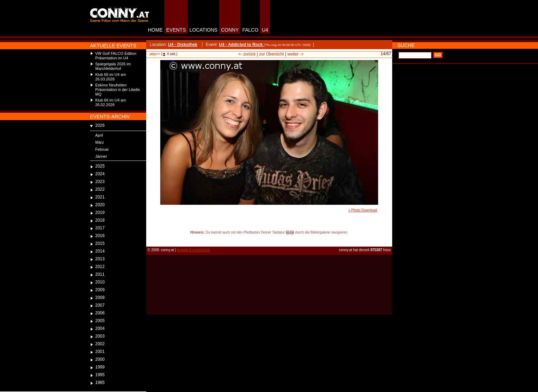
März (99, 142)
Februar (102, 149)
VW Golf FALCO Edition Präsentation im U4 (116, 56)
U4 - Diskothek (183, 45)
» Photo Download (363, 210)
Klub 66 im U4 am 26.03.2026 (111, 77)
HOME (155, 30)
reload (152, 239)
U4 (265, 30)
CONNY (230, 30)
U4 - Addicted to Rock (241, 45)
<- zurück (247, 54)
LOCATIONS (203, 30)
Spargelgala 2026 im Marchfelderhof (113, 66)
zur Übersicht (271, 54)
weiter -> (296, 54)
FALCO (250, 30)
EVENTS (176, 30)
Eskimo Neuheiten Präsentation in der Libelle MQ (118, 90)
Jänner (101, 156)
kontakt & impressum (193, 250)
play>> (155, 54)
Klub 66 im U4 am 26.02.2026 (111, 102)
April (99, 135)
